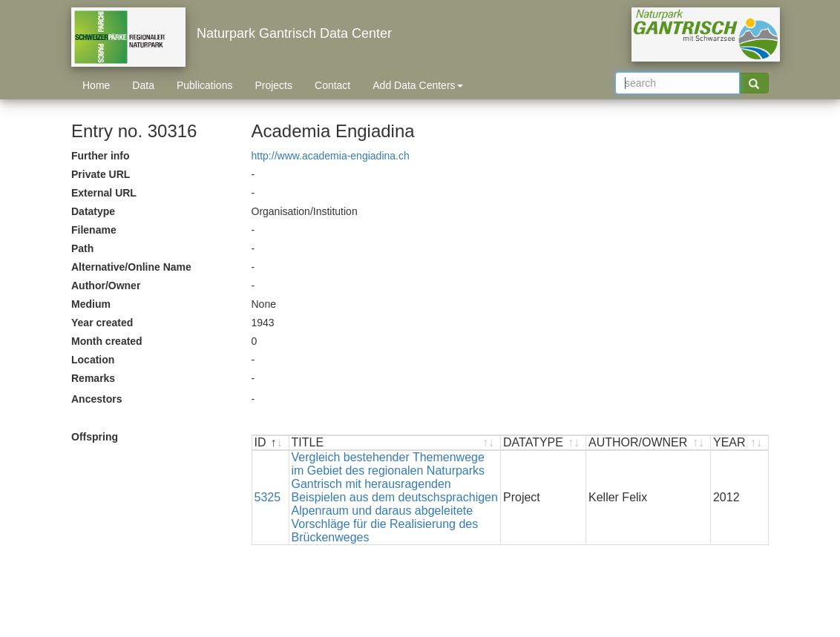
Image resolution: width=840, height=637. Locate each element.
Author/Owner (106, 286)
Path (82, 248)
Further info (101, 156)
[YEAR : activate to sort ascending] (739, 443)
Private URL (101, 174)
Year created (102, 323)
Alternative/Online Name (131, 267)
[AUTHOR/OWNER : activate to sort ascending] (649, 443)
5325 (268, 497)
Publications (205, 85)
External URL (104, 193)
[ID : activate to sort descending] (271, 443)
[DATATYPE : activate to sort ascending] (544, 443)
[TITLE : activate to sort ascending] (396, 443)
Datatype (93, 211)
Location (93, 360)
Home (96, 85)
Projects (273, 85)
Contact (332, 85)
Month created (107, 341)
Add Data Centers (417, 85)
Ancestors (96, 399)
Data (143, 85)
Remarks (93, 378)
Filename (94, 230)
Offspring (95, 437)
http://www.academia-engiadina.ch (331, 156)
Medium (91, 304)
